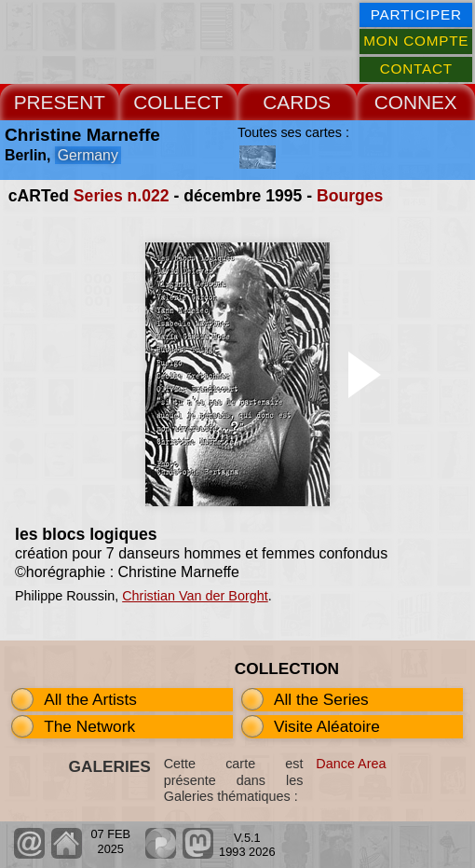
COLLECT (178, 102)
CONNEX (416, 102)
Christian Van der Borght (195, 596)
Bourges (350, 196)
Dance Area (351, 764)
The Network (89, 726)
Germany (88, 155)
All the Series (321, 699)
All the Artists (90, 699)
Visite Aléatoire (327, 726)
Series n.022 (122, 196)
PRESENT (60, 102)
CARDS (297, 102)
